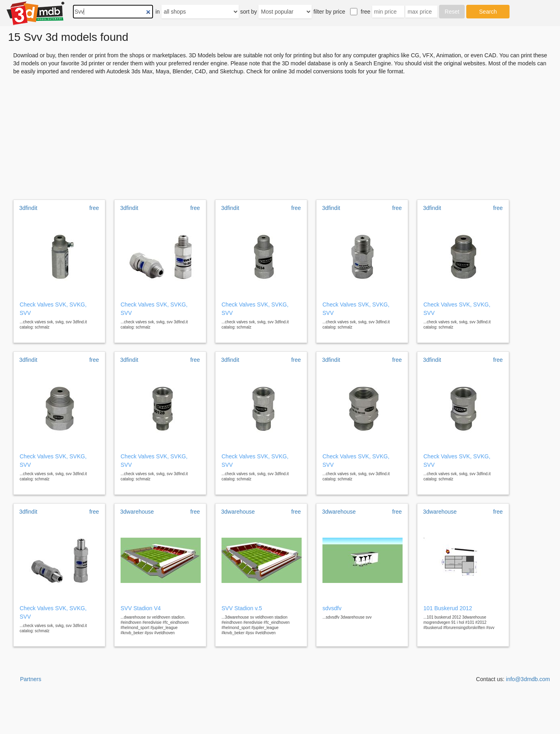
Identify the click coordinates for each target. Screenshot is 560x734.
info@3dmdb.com (528, 679)
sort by (249, 12)
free (366, 12)
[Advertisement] (280, 135)
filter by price (329, 12)
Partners (31, 679)
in (158, 12)
